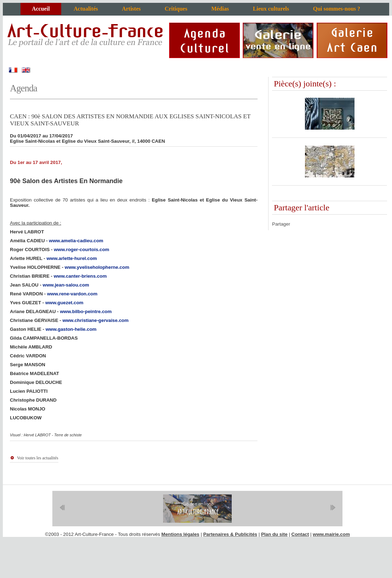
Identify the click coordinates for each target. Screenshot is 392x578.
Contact (300, 534)
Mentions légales (180, 534)
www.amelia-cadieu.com (76, 241)
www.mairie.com (331, 534)
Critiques (176, 9)
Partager (281, 224)
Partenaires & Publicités (230, 534)
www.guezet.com (64, 303)
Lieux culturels (271, 9)
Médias (220, 9)
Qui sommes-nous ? (337, 9)
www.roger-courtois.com (82, 250)
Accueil (41, 9)
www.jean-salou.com (66, 285)
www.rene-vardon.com (72, 294)
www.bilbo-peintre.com (86, 311)
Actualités (86, 9)
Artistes (131, 9)
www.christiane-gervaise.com (95, 320)
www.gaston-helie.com (71, 329)
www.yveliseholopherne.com (97, 267)
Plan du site (274, 534)
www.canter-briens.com (80, 276)
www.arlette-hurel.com (71, 258)
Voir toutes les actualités (38, 458)
